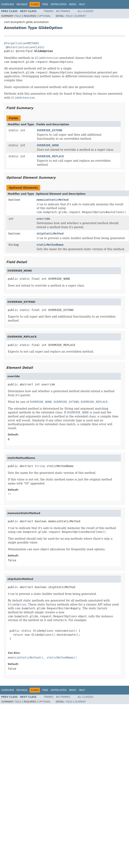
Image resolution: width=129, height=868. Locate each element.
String (13, 245)
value (22, 43)
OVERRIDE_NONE (48, 145)
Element (80, 16)
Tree (45, 4)
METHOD (33, 43)
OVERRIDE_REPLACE (50, 156)
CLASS (39, 47)
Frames (49, 11)
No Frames (63, 11)
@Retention (14, 47)
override (43, 219)
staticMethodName (50, 245)
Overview (8, 4)
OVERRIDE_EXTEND (50, 130)
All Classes (85, 11)
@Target (10, 43)
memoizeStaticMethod (53, 200)
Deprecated (59, 4)
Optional (45, 16)
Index (73, 4)
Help (82, 4)
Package (22, 4)
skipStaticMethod (50, 234)
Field (18, 16)
